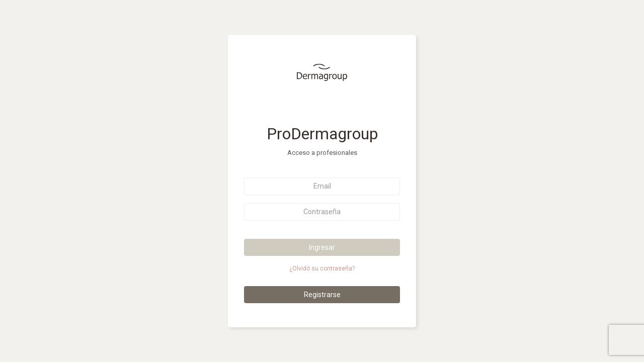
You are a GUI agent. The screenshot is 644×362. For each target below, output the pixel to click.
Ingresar (322, 247)
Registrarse (322, 295)
